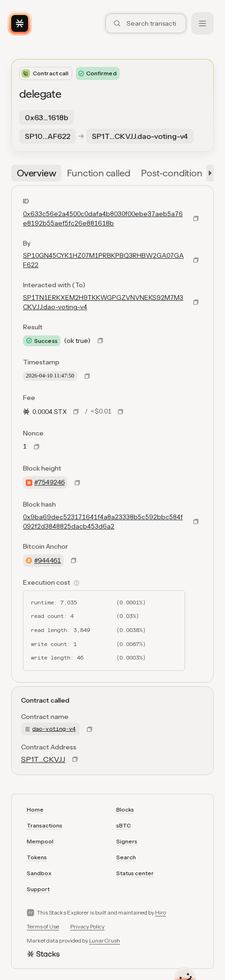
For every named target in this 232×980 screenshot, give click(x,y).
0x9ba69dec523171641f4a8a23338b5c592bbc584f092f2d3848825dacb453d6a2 (103, 522)
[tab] (36, 173)
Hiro (161, 912)
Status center (135, 873)
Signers (127, 841)
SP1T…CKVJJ (43, 759)
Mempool (40, 841)
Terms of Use (43, 926)
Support (38, 889)
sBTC (123, 825)
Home (35, 809)
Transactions (45, 825)
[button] (208, 173)
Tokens (37, 857)
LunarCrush (105, 940)
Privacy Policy (87, 926)
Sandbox (39, 873)
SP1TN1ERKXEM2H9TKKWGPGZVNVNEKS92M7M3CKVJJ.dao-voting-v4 (103, 302)
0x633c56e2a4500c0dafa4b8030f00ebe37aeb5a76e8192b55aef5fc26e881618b (103, 218)
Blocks (125, 809)
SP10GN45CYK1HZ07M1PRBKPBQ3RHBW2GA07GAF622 (103, 260)
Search (126, 857)
